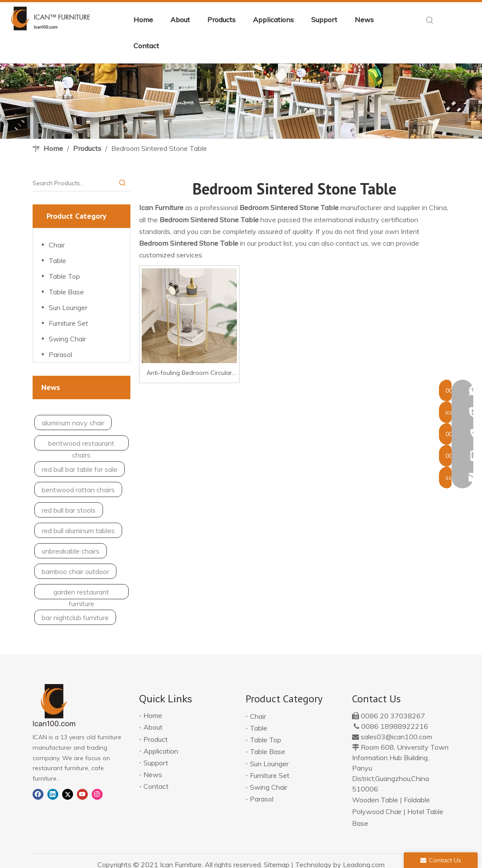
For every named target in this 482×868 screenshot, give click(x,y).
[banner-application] (241, 101)
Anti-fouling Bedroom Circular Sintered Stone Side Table (189, 374)
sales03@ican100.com (396, 737)
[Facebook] (38, 793)
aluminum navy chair (73, 423)
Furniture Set (68, 323)
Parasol (60, 354)
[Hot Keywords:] (430, 20)
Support (156, 763)
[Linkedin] (53, 793)
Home (153, 715)
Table (57, 260)
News (153, 775)
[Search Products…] (74, 183)
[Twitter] (68, 793)
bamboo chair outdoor (75, 571)
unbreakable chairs (71, 551)
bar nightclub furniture (75, 618)
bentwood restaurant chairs (81, 445)
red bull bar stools (69, 510)
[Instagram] (97, 793)
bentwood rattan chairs (78, 490)
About (153, 727)
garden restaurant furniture (81, 593)
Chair (57, 245)
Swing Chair (67, 339)
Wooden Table (375, 800)
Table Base (66, 292)
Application (161, 751)
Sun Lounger (68, 307)
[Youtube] (82, 793)
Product (156, 739)
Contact (156, 786)
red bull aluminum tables (78, 531)
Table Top (64, 276)
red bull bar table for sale (80, 469)
